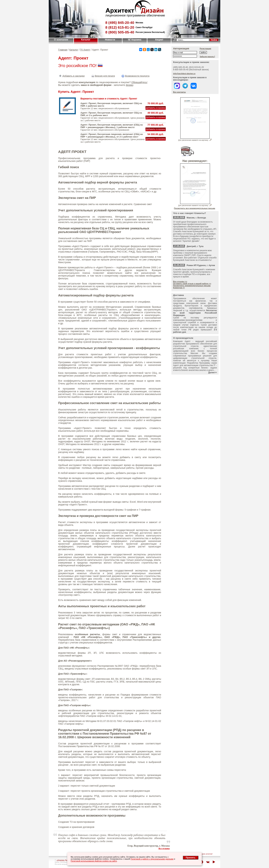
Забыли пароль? (207, 57)
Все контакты (179, 92)
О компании (61, 40)
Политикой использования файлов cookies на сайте (94, 861)
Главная (63, 50)
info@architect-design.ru (184, 74)
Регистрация (205, 49)
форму (129, 85)
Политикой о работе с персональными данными (152, 859)
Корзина (135, 40)
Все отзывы (164, 848)
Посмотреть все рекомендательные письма (195, 208)
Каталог (86, 40)
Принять (191, 858)
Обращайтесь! (139, 82)
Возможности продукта (135, 76)
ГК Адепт (85, 50)
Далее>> (213, 373)
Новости (110, 40)
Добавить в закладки (71, 76)
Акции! (159, 40)
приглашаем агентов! (204, 854)
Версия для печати (103, 76)
